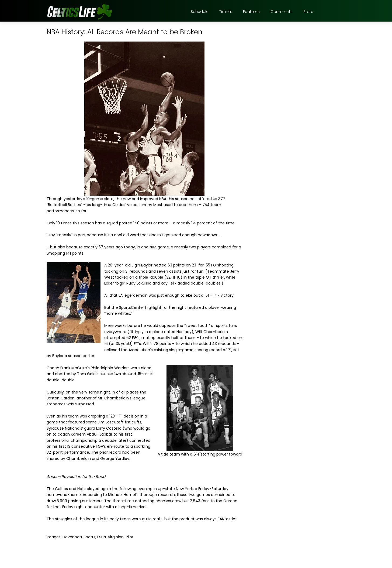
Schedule (200, 12)
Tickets (226, 12)
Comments (282, 12)
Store (308, 12)
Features (251, 12)
